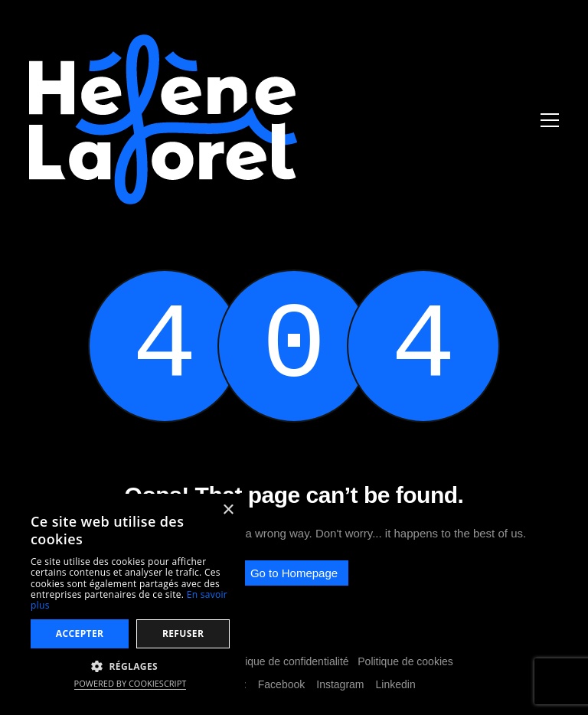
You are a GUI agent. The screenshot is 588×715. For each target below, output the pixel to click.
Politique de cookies (405, 661)
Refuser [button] (183, 633)
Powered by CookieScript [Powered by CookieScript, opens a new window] (131, 683)
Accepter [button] (80, 633)
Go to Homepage (294, 573)
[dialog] (130, 597)
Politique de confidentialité (287, 661)
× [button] (228, 510)
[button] (130, 666)
